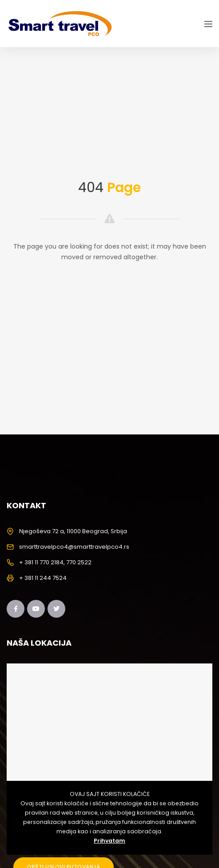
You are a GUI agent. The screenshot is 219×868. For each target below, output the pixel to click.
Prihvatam (109, 841)
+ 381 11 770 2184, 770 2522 (55, 562)
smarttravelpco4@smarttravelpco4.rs (74, 547)
